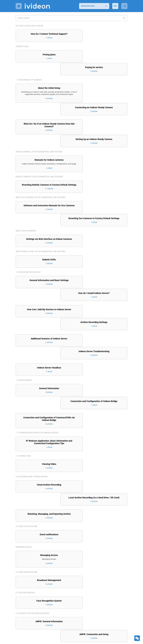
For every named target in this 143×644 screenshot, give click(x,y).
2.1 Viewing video (23, 372)
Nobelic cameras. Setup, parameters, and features (39, 144)
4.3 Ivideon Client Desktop (28, 590)
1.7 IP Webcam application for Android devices (37, 348)
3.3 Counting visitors (26, 541)
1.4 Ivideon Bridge (24, 306)
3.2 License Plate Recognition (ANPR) (32, 521)
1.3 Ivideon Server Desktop (28, 235)
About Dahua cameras (26, 191)
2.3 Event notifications (26, 433)
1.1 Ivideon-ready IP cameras (29, 67)
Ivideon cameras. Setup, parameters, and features (39, 116)
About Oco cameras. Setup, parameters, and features (40, 167)
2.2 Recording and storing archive (32, 393)
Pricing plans (22, 47)
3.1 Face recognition (25, 500)
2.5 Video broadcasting (26, 479)
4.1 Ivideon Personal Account (29, 562)
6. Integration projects (27, 611)
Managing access (24, 454)
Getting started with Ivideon (29, 26)
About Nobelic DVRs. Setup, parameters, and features (40, 214)
